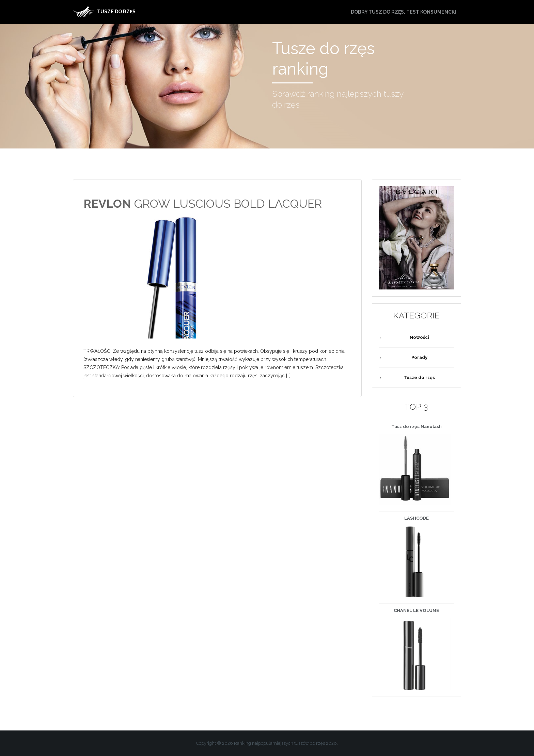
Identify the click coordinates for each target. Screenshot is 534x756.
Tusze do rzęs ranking (323, 59)
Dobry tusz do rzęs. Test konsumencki (403, 12)
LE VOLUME (416, 610)
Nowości (419, 337)
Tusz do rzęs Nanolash (417, 427)
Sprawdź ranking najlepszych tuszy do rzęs (338, 99)
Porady (419, 357)
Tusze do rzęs (419, 377)
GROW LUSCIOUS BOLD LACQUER (203, 204)
